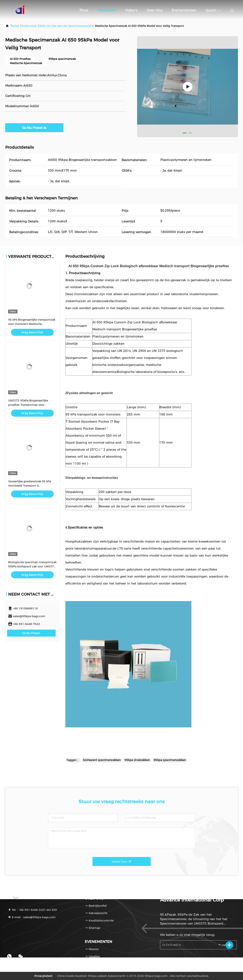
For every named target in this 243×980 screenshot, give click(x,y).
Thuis (84, 10)
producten (27, 26)
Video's (131, 10)
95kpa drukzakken (137, 760)
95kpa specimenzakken (170, 760)
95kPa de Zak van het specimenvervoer (65, 26)
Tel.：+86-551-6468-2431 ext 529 (32, 910)
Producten (107, 10)
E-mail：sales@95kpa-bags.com (32, 917)
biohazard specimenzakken (102, 760)
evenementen (184, 10)
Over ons (155, 10)
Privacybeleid (43, 976)
